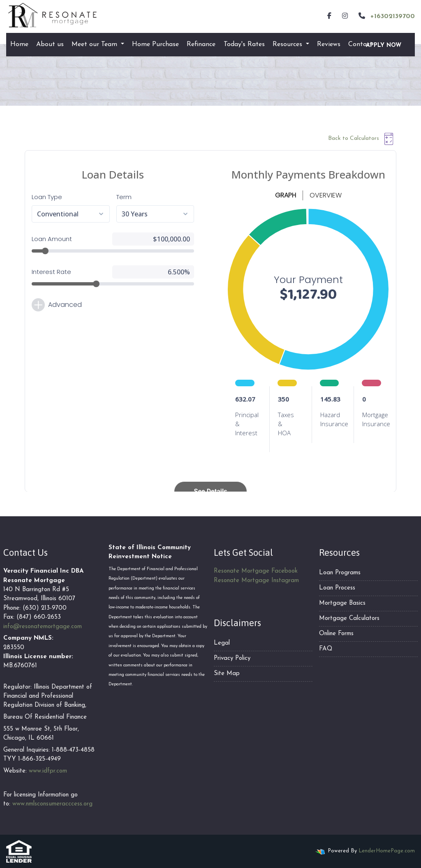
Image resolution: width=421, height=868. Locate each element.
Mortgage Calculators (349, 619)
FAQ (326, 649)
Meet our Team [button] (95, 44)
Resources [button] (288, 44)
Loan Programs (340, 573)
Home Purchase (155, 44)
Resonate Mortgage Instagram (256, 581)
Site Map (227, 674)
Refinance (201, 44)
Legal (222, 643)
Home (19, 44)
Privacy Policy (232, 658)
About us (50, 44)
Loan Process (337, 588)
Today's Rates (244, 44)
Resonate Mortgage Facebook (256, 571)
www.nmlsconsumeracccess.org (52, 804)
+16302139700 (386, 16)
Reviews (329, 44)
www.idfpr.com (48, 771)
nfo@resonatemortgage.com (43, 627)
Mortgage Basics (342, 603)
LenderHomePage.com (387, 851)
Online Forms (336, 634)
